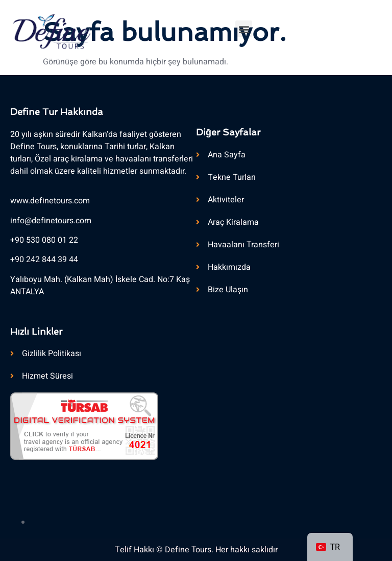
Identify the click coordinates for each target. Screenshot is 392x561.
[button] (244, 29)
